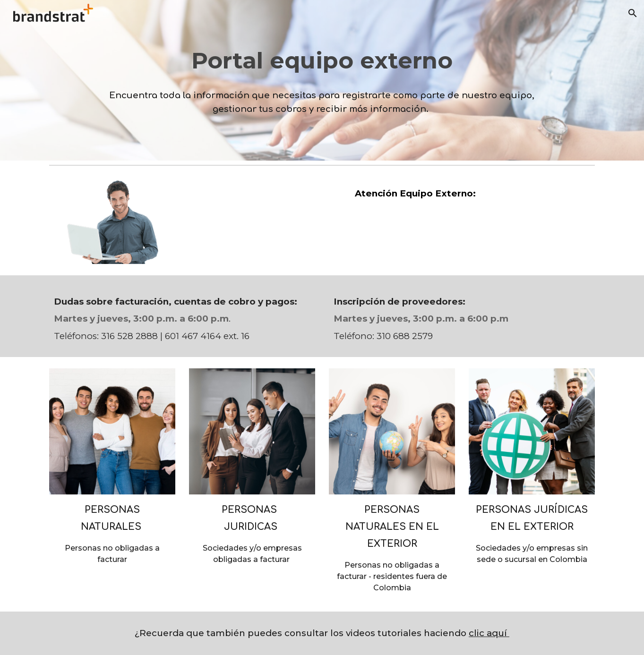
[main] (322, 80)
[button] (633, 13)
